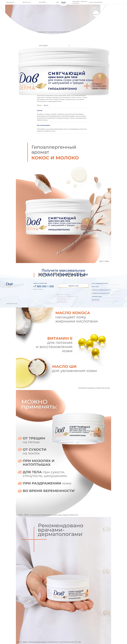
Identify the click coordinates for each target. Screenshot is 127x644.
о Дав (57, 2)
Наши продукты (10, 2)
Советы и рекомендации (96, 2)
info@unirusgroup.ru (62, 302)
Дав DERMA (42, 2)
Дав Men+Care (27, 2)
